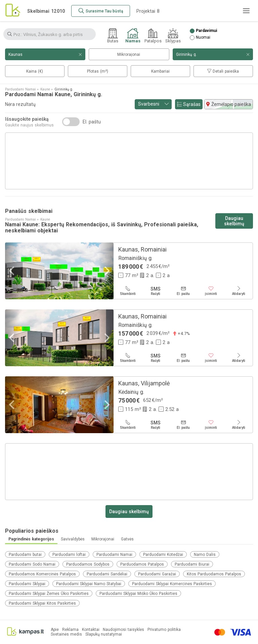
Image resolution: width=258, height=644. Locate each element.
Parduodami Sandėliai (107, 574)
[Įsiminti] (211, 291)
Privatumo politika (164, 630)
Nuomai (203, 37)
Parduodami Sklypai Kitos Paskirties (42, 603)
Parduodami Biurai (192, 564)
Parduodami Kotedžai (163, 555)
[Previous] (12, 271)
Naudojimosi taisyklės (123, 630)
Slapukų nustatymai (104, 634)
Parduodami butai (25, 555)
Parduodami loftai (69, 555)
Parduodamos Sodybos (88, 564)
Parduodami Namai (114, 555)
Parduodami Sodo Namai (32, 564)
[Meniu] (246, 11)
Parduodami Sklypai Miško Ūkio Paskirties (138, 594)
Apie (55, 630)
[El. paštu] (183, 291)
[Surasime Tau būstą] (101, 11)
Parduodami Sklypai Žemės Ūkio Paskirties (49, 594)
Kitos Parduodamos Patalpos (214, 574)
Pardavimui (206, 31)
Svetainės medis (66, 634)
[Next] (106, 271)
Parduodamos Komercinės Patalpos (42, 574)
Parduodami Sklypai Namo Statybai (89, 584)
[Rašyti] (156, 291)
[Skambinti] (128, 291)
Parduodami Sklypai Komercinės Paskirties (172, 584)
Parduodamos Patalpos (142, 564)
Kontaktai (91, 630)
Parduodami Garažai (157, 574)
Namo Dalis (205, 555)
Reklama (70, 630)
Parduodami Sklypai (27, 584)
